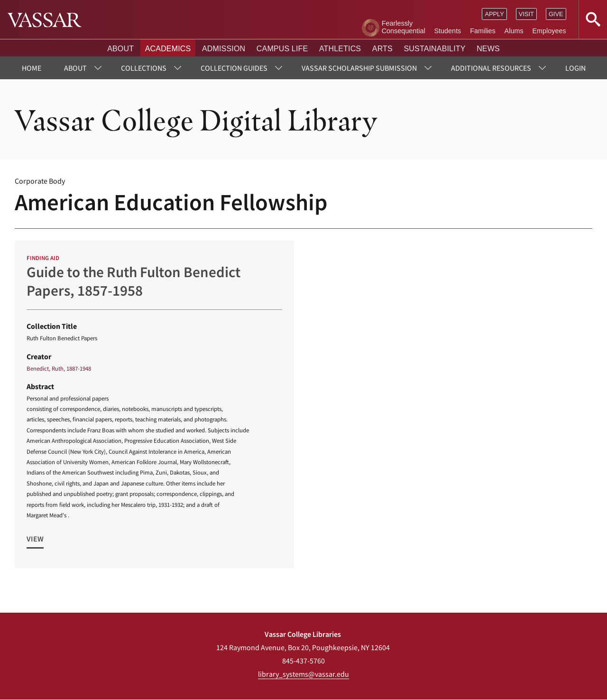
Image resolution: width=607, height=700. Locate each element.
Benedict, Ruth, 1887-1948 (59, 368)
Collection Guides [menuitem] (234, 68)
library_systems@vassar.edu (303, 674)
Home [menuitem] (32, 68)
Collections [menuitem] (144, 68)
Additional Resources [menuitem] (491, 68)
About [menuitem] (75, 68)
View (35, 539)
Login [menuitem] (575, 68)
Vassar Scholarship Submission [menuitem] (359, 68)
